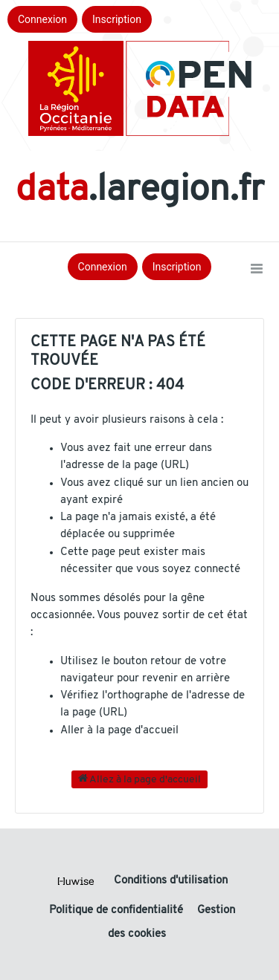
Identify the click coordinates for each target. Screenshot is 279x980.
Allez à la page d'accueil (139, 779)
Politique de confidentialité (118, 911)
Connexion (42, 19)
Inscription (117, 19)
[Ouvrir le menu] (257, 270)
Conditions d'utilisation (171, 881)
